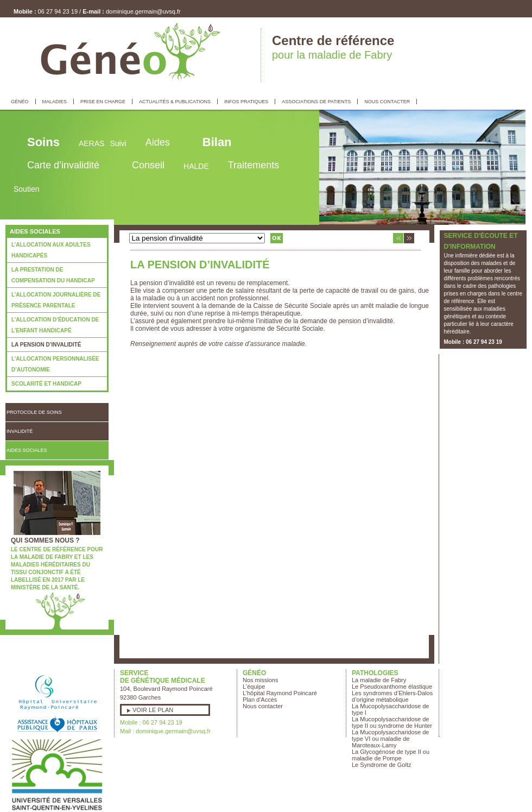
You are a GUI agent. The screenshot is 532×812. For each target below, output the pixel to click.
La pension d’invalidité (46, 345)
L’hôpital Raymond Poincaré (280, 693)
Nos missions (260, 680)
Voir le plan (153, 710)
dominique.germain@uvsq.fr (143, 11)
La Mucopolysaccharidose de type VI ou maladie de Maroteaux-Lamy (390, 739)
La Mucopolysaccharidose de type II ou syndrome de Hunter (392, 722)
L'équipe (254, 687)
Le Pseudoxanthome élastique (392, 687)
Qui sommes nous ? (45, 540)
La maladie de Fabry (379, 680)
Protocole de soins (34, 412)
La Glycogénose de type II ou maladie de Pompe (391, 755)
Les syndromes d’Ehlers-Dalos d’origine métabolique (392, 696)
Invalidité (20, 431)
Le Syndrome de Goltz (381, 765)
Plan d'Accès (260, 700)
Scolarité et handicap (46, 384)
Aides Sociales (27, 450)
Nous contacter (263, 706)
